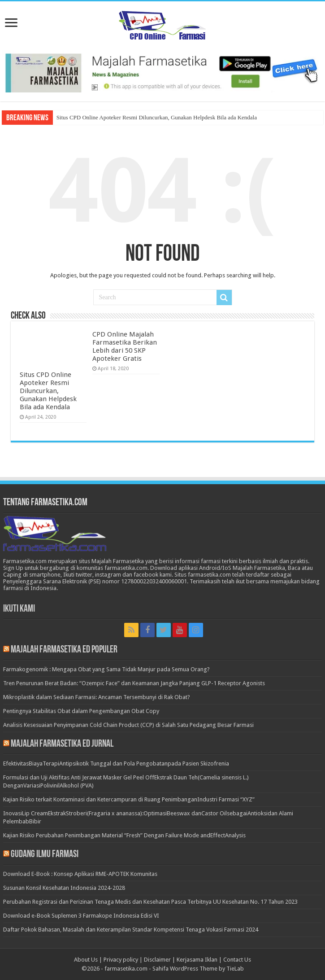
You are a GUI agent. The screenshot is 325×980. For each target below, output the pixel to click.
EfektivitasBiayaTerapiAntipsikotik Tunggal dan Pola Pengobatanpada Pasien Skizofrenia (116, 763)
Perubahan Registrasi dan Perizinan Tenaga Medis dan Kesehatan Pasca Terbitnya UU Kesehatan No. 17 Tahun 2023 (150, 902)
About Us (86, 960)
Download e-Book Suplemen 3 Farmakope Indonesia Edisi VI (81, 916)
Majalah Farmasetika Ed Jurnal (62, 744)
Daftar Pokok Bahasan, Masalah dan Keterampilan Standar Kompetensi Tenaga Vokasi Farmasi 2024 (131, 930)
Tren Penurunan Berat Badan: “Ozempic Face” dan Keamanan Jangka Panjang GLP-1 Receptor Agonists (134, 683)
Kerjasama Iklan (197, 960)
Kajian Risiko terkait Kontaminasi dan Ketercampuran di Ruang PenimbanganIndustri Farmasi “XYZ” (129, 799)
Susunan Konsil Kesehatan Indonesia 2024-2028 (64, 888)
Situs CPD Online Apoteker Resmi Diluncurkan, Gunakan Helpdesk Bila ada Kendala (157, 117)
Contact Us (237, 960)
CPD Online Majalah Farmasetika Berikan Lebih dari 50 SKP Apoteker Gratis (125, 346)
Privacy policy (121, 960)
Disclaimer (157, 960)
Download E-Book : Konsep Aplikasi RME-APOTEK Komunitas (80, 874)
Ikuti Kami (19, 609)
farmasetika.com (126, 969)
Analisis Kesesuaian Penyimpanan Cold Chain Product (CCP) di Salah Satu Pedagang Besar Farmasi (128, 725)
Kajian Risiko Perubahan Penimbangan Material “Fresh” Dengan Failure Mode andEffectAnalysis (124, 835)
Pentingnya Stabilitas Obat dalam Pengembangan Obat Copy (81, 711)
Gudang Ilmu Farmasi (45, 855)
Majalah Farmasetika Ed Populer (64, 650)
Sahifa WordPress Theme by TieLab (198, 969)
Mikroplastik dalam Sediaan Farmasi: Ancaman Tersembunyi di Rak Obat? (97, 697)
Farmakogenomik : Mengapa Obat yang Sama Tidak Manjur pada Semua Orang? (106, 669)
